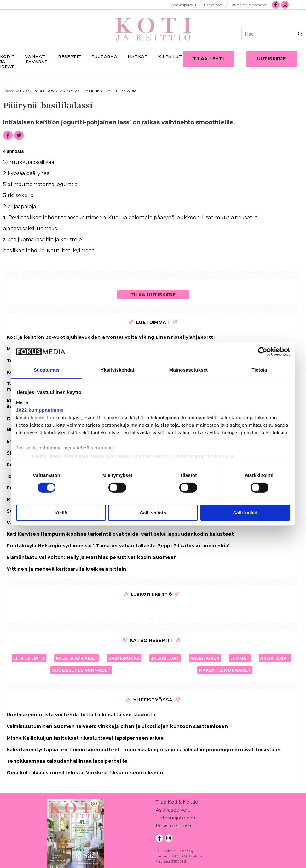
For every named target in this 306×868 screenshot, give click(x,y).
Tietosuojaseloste (176, 819)
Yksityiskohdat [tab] (117, 370)
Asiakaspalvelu (173, 811)
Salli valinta (153, 513)
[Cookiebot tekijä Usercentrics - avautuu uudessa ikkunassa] (263, 352)
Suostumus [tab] (47, 370)
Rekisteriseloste (174, 827)
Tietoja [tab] (260, 370)
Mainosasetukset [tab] (188, 370)
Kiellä (61, 513)
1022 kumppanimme (40, 410)
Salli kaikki (245, 513)
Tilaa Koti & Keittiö (177, 803)
